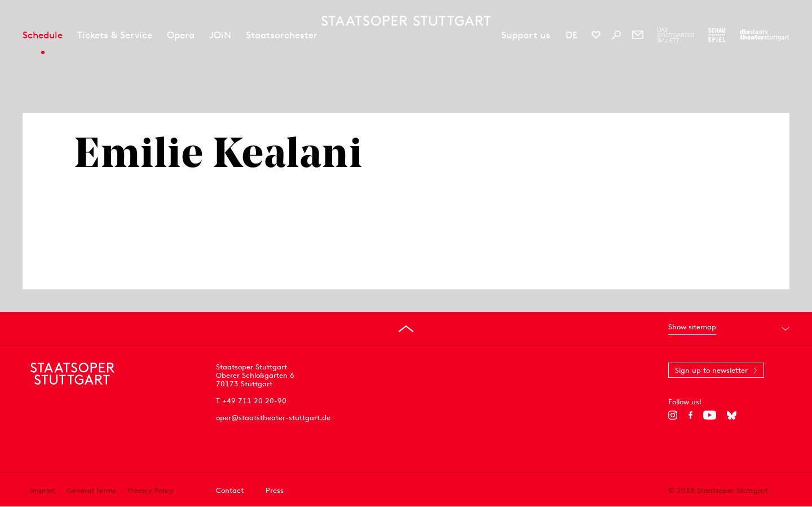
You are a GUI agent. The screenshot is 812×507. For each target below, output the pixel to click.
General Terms (91, 490)
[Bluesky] (732, 415)
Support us (526, 35)
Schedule (43, 35)
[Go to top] (406, 329)
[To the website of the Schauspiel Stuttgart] (717, 35)
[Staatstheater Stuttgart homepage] (406, 21)
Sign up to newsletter (711, 370)
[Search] (616, 35)
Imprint (43, 490)
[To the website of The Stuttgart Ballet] (676, 35)
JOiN (220, 35)
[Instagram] (673, 415)
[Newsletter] (638, 35)
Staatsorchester (282, 35)
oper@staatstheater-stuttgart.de (273, 418)
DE (572, 35)
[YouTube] (710, 415)
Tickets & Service (115, 35)
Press (275, 490)
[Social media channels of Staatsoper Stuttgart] (596, 35)
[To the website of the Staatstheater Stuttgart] (764, 35)
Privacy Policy (151, 490)
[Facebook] (690, 415)
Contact (230, 490)
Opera (181, 35)
